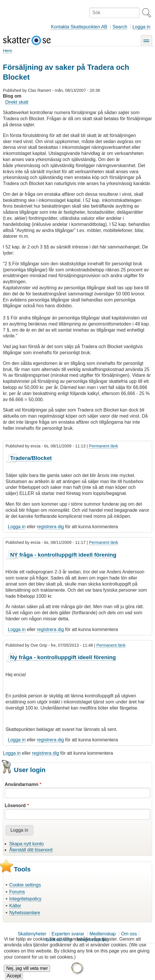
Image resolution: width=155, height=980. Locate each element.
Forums (17, 892)
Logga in (141, 27)
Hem (8, 51)
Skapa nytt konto (26, 844)
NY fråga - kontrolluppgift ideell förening (63, 555)
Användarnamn (21, 784)
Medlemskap (103, 934)
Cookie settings (25, 885)
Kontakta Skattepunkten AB (79, 27)
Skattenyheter (32, 934)
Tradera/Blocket (31, 458)
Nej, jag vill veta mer (27, 973)
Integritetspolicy (25, 899)
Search (120, 27)
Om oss (129, 934)
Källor (15, 906)
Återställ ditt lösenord (31, 850)
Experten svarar (68, 934)
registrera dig (50, 527)
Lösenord (15, 806)
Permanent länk (104, 446)
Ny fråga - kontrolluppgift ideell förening (63, 657)
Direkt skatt (17, 102)
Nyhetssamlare (25, 913)
